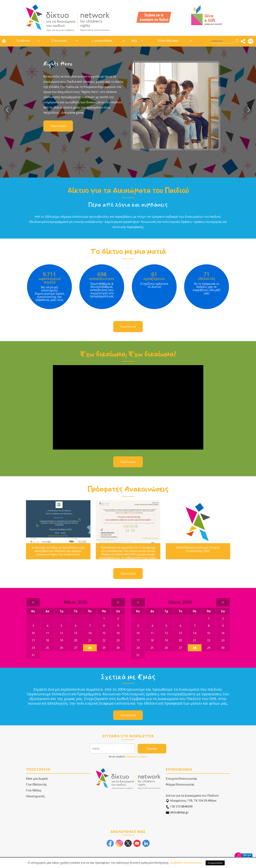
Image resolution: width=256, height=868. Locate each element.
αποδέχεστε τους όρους (136, 757)
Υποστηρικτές (35, 796)
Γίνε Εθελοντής (36, 784)
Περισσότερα (58, 126)
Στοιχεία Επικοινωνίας (181, 779)
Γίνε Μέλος (34, 790)
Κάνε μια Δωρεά (37, 779)
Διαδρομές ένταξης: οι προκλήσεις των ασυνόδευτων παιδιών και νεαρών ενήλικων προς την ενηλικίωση (58, 551)
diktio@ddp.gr (177, 812)
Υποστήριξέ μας (168, 41)
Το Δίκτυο (23, 41)
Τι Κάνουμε (59, 41)
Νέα (134, 41)
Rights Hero (58, 64)
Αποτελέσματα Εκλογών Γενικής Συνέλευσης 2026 (198, 549)
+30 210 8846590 (179, 807)
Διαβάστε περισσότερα (186, 863)
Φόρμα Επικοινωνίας (180, 784)
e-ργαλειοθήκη (102, 41)
